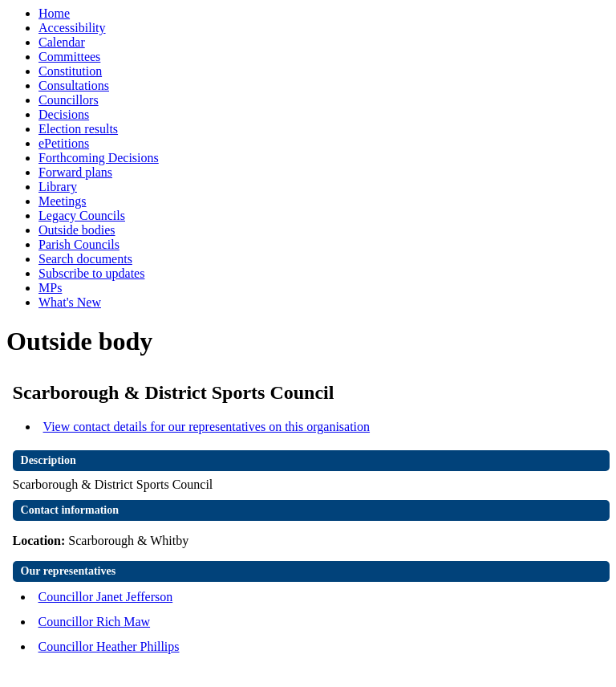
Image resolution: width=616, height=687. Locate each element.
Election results (78, 129)
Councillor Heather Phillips (109, 646)
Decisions (64, 114)
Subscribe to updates (91, 273)
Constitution (70, 71)
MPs (50, 288)
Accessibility (72, 28)
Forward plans (75, 172)
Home (54, 13)
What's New (70, 302)
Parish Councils (79, 244)
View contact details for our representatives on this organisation (207, 427)
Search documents (85, 259)
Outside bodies (77, 230)
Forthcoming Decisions (99, 158)
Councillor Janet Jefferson (106, 597)
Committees (69, 57)
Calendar (62, 42)
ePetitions (64, 143)
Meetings (63, 201)
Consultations (74, 85)
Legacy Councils (82, 215)
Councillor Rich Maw (95, 622)
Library (58, 187)
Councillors (69, 100)
